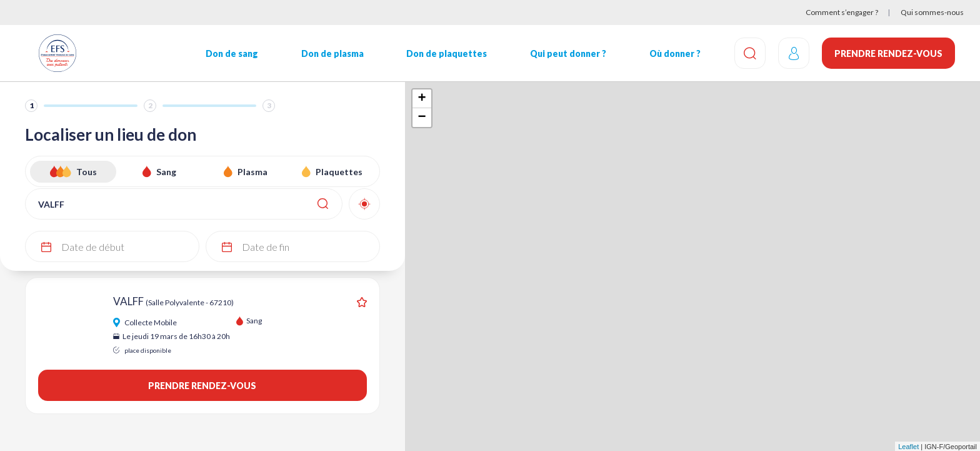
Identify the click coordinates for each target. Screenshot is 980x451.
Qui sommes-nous (932, 12)
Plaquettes (339, 172)
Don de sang (232, 53)
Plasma (252, 172)
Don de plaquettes (447, 53)
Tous (87, 172)
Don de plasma (332, 53)
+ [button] (422, 99)
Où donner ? (675, 53)
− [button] (422, 118)
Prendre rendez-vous (888, 53)
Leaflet (908, 447)
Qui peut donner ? (568, 53)
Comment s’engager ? (842, 12)
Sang (166, 172)
